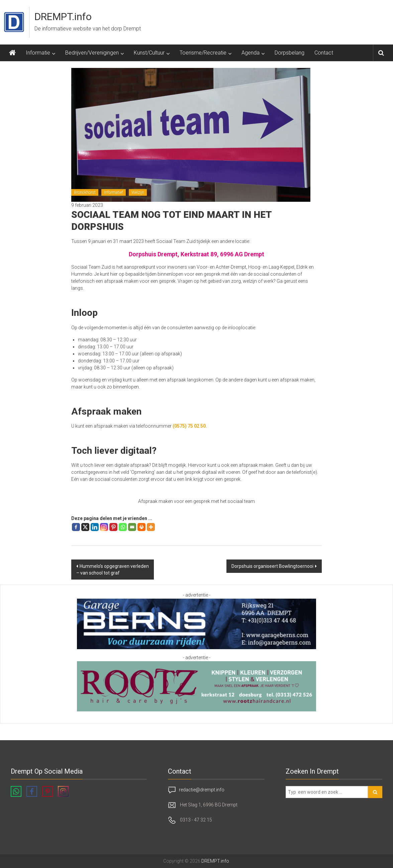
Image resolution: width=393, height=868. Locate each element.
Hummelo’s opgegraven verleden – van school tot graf (113, 570)
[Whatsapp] (123, 527)
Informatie (38, 53)
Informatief (114, 192)
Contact (324, 53)
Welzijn (138, 192)
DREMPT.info (63, 17)
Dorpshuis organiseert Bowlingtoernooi (272, 566)
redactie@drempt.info (202, 790)
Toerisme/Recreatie (203, 53)
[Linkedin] (95, 527)
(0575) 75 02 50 (189, 426)
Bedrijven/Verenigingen (92, 53)
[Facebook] (76, 527)
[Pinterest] (113, 527)
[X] (85, 527)
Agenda (251, 53)
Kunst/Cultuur (149, 53)
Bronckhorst (85, 192)
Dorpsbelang (289, 53)
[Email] (132, 527)
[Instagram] (104, 527)
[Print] (141, 527)
